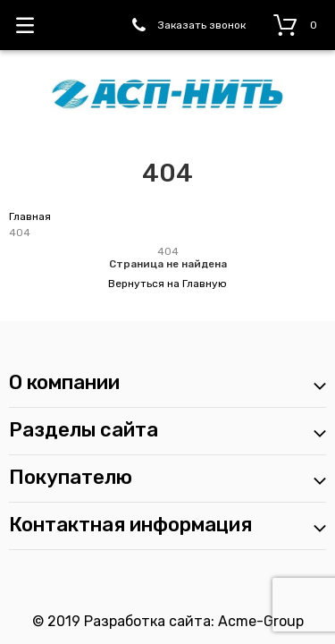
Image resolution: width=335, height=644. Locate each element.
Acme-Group (261, 621)
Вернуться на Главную (167, 284)
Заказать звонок (202, 25)
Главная (30, 216)
